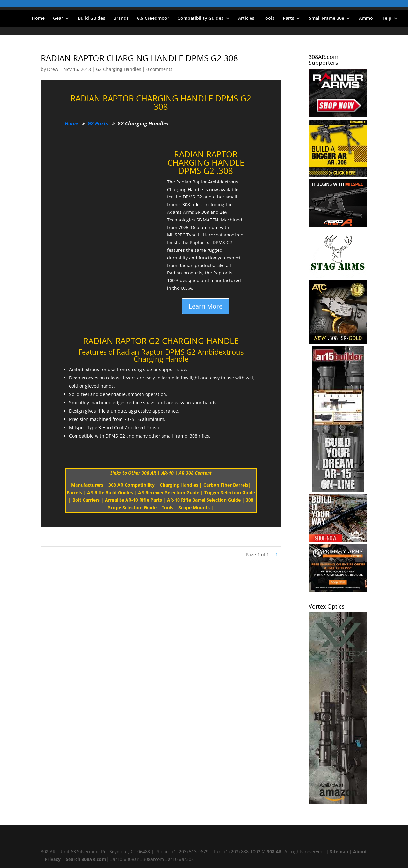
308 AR (274, 852)
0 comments (159, 69)
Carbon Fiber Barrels (226, 485)
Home (38, 19)
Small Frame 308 (327, 19)
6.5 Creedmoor (153, 19)
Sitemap (339, 852)
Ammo (366, 19)
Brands (121, 19)
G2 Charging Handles (119, 69)
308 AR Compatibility (131, 485)
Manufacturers (87, 485)
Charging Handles (179, 485)
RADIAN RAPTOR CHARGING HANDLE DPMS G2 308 (139, 58)
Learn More (206, 306)
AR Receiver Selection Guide (169, 493)
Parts (288, 19)
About (360, 852)
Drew (53, 69)
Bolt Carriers (86, 500)
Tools (269, 19)
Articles (246, 19)
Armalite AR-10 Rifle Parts (133, 500)
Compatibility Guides (200, 19)
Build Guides (91, 19)
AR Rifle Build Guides (110, 493)
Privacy (53, 859)
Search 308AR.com (86, 859)
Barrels (74, 493)
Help (386, 19)
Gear (58, 19)
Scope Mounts (194, 508)
